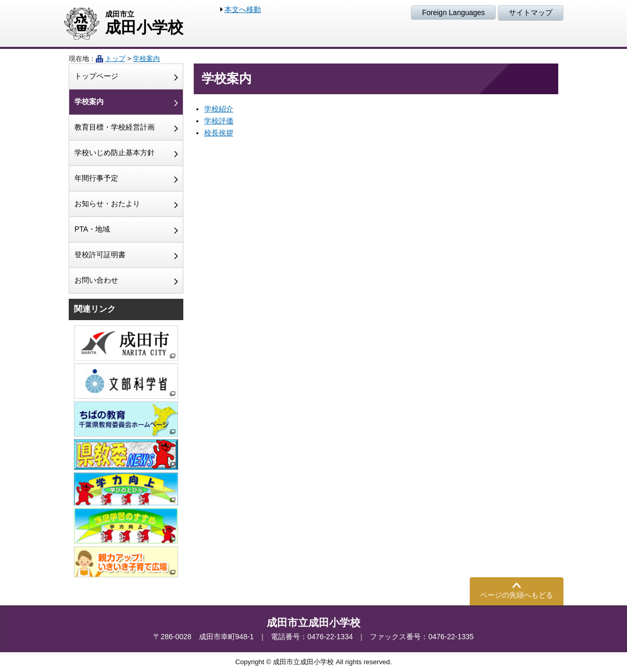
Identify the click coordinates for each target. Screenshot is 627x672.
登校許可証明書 (100, 255)
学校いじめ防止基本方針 (115, 153)
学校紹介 (219, 109)
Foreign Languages (453, 12)
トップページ (96, 76)
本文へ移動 (243, 9)
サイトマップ (531, 12)
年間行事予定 (96, 178)
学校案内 (146, 59)
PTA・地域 (92, 229)
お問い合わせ (96, 280)
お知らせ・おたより (107, 204)
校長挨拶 (219, 133)
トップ (115, 59)
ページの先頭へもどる (517, 595)
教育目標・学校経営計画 (115, 127)
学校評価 (219, 121)
